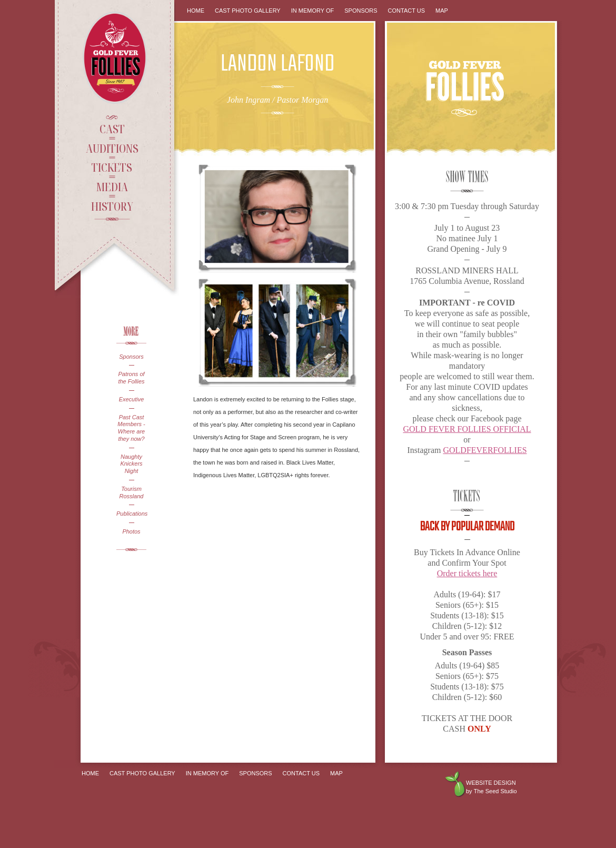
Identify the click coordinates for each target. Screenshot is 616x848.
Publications (131, 514)
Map (442, 11)
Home (196, 11)
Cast (112, 129)
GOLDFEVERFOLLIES (485, 450)
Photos (131, 531)
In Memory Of (313, 11)
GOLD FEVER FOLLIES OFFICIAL (467, 429)
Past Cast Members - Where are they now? (131, 428)
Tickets (112, 167)
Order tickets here (467, 573)
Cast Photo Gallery (248, 11)
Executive (132, 399)
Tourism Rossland (132, 492)
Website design (491, 783)
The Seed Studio (495, 791)
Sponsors (131, 357)
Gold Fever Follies (116, 58)
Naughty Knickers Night (131, 464)
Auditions (112, 148)
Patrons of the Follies (131, 378)
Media (112, 186)
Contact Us (407, 11)
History (112, 206)
